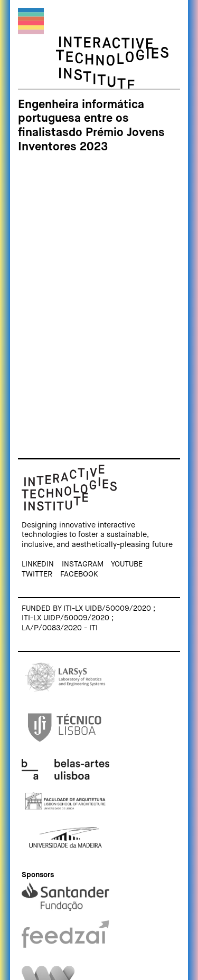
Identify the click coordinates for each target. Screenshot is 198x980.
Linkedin (38, 564)
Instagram (83, 564)
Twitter (37, 574)
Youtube (127, 564)
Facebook (79, 574)
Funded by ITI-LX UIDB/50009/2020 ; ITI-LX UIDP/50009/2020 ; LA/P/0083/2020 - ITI (88, 618)
